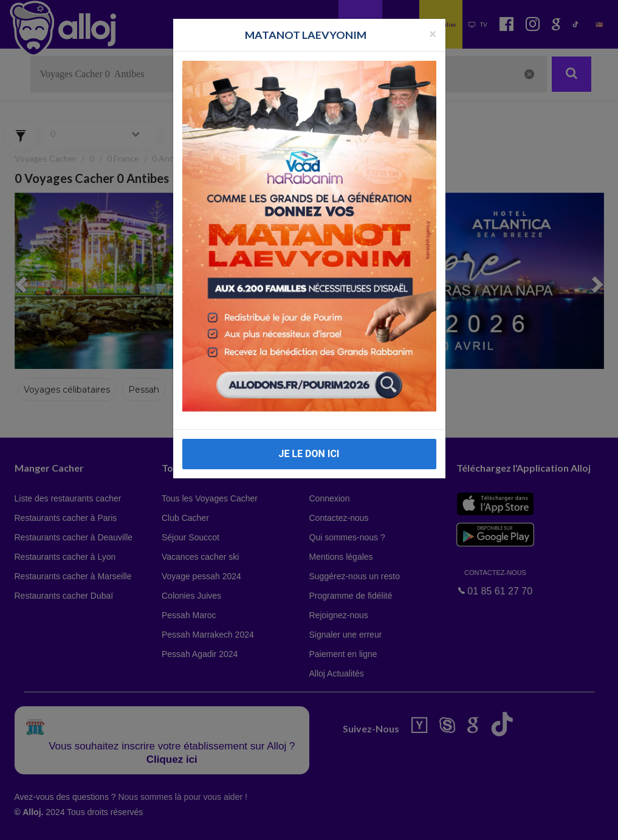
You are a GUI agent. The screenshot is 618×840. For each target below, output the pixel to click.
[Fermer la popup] (433, 33)
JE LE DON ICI (309, 454)
